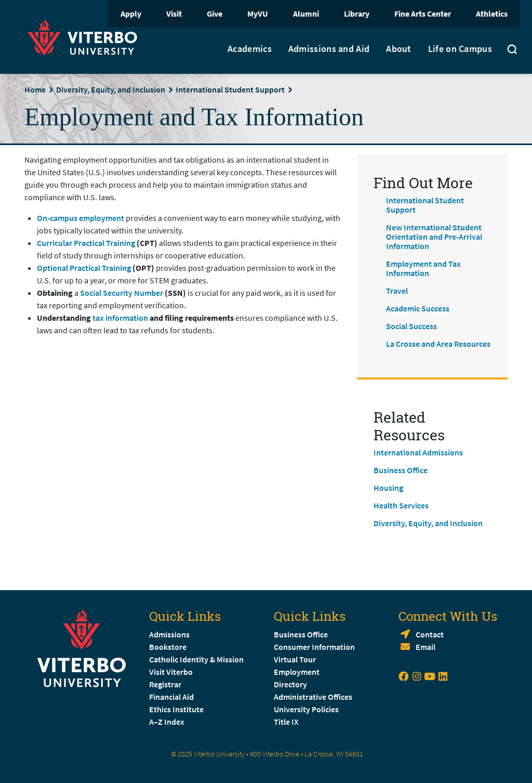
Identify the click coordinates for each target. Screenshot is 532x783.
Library (357, 14)
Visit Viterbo (171, 672)
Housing (388, 488)
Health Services (401, 505)
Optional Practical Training (84, 268)
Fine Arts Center (423, 14)
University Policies (306, 709)
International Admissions (418, 452)
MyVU (258, 14)
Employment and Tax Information (423, 268)
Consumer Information (314, 647)
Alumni (306, 14)
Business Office (401, 470)
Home (35, 89)
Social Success (411, 326)
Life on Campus (460, 49)
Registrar (165, 684)
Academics (250, 49)
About (399, 49)
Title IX (286, 722)
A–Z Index (167, 722)
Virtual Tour (295, 659)
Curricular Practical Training (86, 243)
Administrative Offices (313, 697)
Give (215, 14)
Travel (397, 291)
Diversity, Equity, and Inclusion (111, 89)
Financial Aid (171, 697)
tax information (120, 318)
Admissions (169, 634)
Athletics (492, 14)
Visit (174, 14)
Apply (131, 14)
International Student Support (230, 89)
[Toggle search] (512, 50)
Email (425, 647)
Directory (291, 684)
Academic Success (418, 308)
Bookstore (168, 647)
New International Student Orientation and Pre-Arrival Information (434, 237)
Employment (297, 672)
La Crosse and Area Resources (438, 344)
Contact (430, 634)
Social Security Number (122, 293)
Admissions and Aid (329, 49)
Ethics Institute (176, 709)
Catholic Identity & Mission (196, 659)
